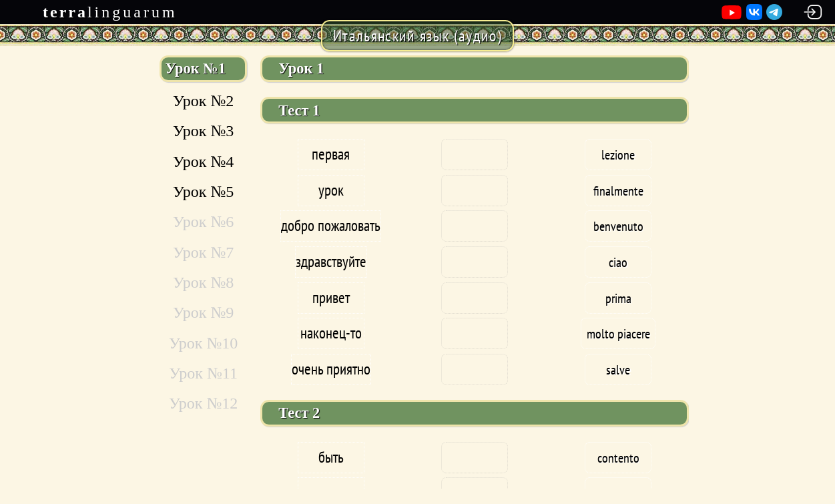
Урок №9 (203, 312)
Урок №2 (203, 101)
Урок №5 (203, 192)
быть (331, 457)
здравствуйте (331, 261)
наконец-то (331, 333)
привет (331, 297)
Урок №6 (203, 222)
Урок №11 (203, 373)
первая (331, 154)
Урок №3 (203, 131)
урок (331, 190)
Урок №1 (195, 68)
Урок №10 (203, 343)
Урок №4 (203, 162)
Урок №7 (203, 252)
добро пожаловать (331, 225)
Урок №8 (203, 282)
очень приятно (331, 369)
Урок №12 (203, 403)
